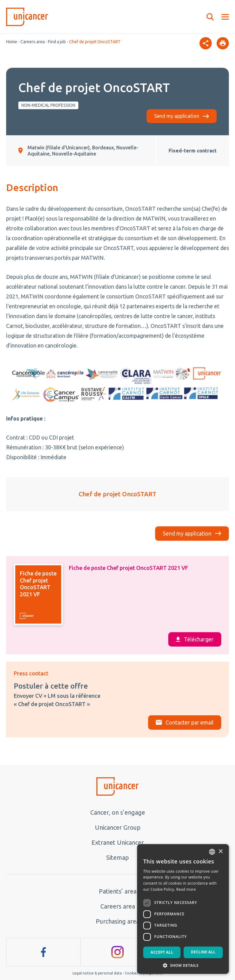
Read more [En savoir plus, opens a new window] (186, 889)
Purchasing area (117, 921)
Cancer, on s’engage (118, 812)
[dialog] (183, 909)
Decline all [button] (203, 952)
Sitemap (117, 857)
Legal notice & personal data (97, 973)
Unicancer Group (118, 827)
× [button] (220, 852)
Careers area (33, 42)
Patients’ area (118, 891)
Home (12, 42)
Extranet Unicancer (118, 842)
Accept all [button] (162, 952)
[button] (183, 965)
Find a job (57, 42)
